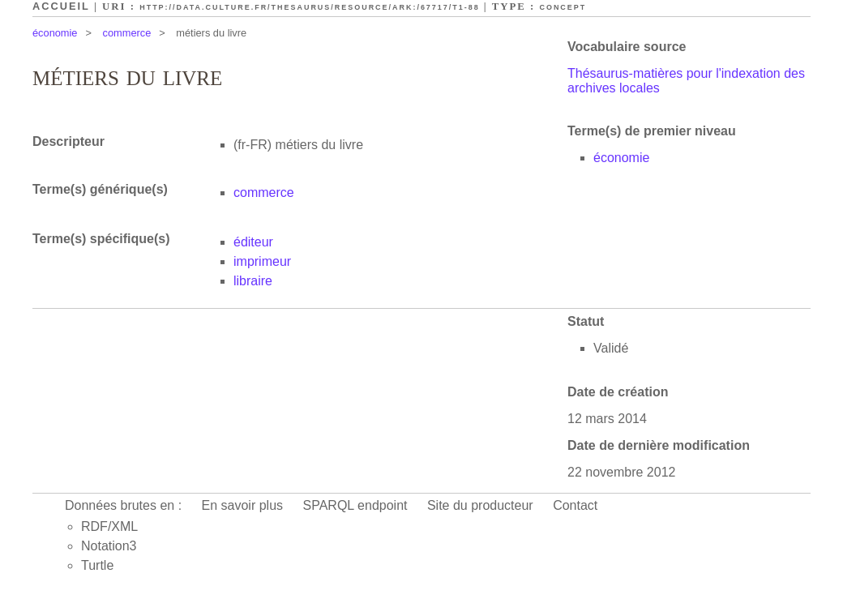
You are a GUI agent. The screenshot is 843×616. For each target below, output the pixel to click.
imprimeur (262, 261)
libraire (253, 281)
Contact (575, 505)
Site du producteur (480, 505)
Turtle (97, 565)
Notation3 (109, 546)
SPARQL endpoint (355, 505)
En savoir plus (243, 505)
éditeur (253, 242)
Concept (563, 7)
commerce (127, 33)
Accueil (61, 6)
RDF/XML (109, 526)
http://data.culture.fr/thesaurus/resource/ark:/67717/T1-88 (309, 7)
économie (55, 33)
